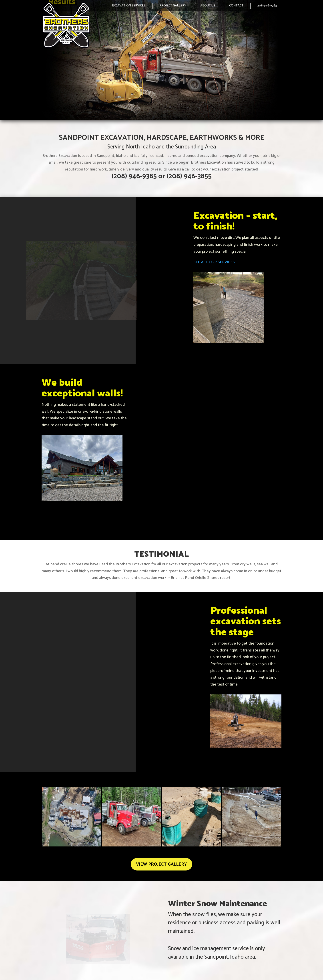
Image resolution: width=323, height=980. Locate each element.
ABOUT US (208, 6)
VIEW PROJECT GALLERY (161, 829)
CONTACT (236, 6)
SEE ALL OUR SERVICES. (214, 262)
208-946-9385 (267, 6)
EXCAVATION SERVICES (129, 6)
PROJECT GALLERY (173, 6)
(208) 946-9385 (134, 176)
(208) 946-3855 (189, 176)
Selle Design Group (270, 970)
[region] (162, 60)
